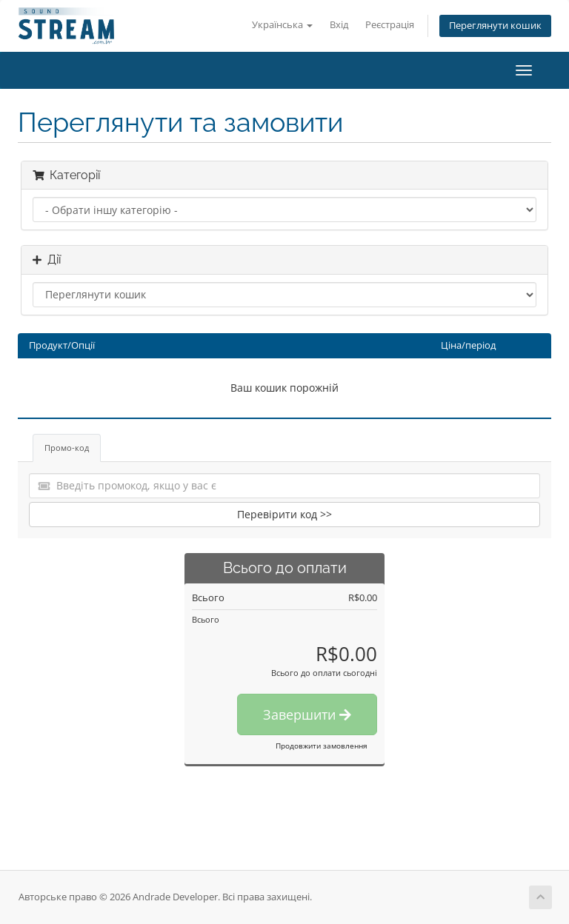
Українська (282, 25)
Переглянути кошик (495, 26)
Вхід (339, 25)
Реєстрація (390, 25)
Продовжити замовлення (322, 746)
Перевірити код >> (284, 514)
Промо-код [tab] (67, 448)
